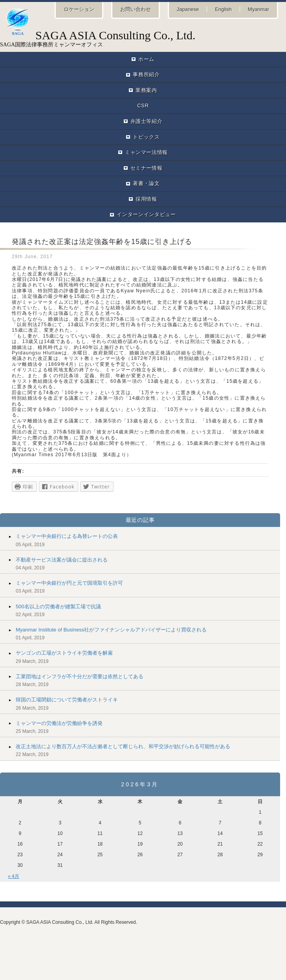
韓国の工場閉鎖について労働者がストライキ (67, 700)
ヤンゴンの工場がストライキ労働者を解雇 (64, 653)
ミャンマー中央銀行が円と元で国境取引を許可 (69, 583)
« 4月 (14, 876)
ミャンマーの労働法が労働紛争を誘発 (59, 723)
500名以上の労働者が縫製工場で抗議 (58, 607)
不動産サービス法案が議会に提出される (62, 560)
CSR (143, 106)
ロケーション (79, 9)
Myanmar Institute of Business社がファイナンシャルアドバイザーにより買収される (111, 630)
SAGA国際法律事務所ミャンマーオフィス (143, 38)
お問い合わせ (136, 9)
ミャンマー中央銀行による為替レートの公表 (67, 536)
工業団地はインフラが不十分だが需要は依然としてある (80, 676)
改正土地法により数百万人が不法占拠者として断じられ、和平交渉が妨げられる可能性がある (123, 746)
